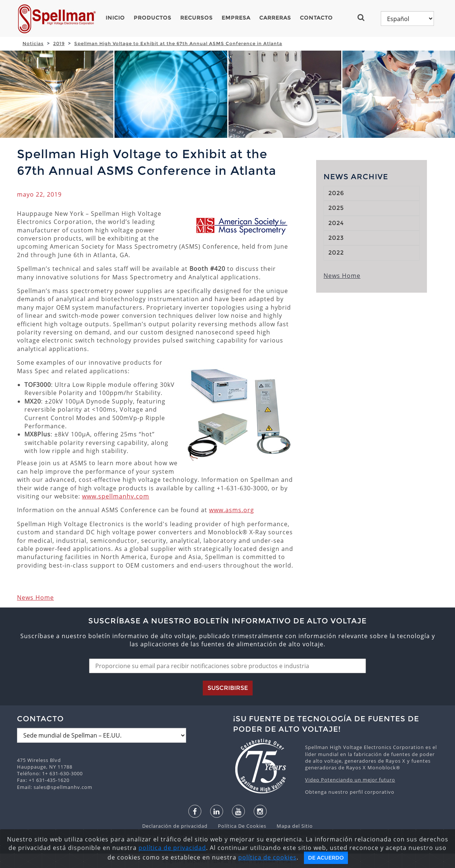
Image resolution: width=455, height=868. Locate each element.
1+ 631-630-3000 (62, 773)
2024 (336, 223)
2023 (336, 238)
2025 (336, 208)
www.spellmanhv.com (116, 496)
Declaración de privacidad (176, 826)
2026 (336, 193)
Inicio (115, 18)
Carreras (275, 18)
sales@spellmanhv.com (63, 787)
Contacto (316, 18)
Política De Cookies (238, 826)
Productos (153, 18)
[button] (364, 17)
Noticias (33, 43)
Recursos (196, 18)
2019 (59, 43)
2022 (336, 253)
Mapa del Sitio (290, 826)
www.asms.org (232, 510)
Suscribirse (228, 688)
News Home (35, 598)
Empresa (236, 18)
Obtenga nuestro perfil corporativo (350, 792)
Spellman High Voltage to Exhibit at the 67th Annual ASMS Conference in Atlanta (178, 43)
